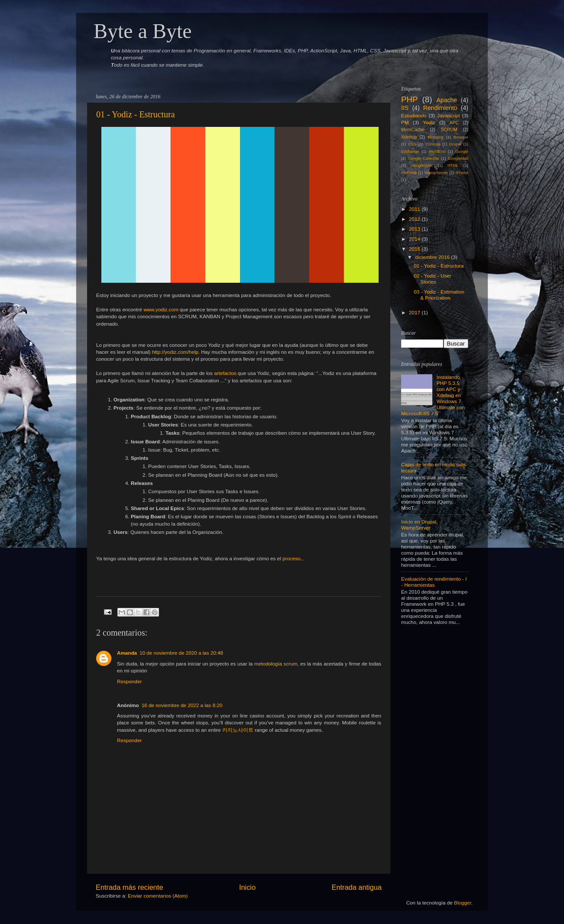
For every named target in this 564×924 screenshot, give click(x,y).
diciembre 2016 (432, 257)
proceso (292, 558)
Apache (447, 100)
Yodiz (429, 122)
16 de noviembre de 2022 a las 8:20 (182, 705)
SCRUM (449, 129)
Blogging (435, 137)
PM (405, 122)
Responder (129, 681)
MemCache (413, 129)
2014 (415, 239)
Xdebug (409, 137)
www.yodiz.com (161, 309)
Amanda (127, 653)
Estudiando (414, 115)
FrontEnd (437, 152)
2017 (415, 312)
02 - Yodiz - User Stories (432, 279)
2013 (415, 229)
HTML (453, 165)
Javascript (449, 115)
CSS (412, 144)
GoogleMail (458, 158)
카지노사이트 (238, 730)
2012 (415, 219)
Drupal (455, 144)
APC (454, 123)
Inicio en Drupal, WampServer (419, 525)
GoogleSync (422, 165)
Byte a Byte (143, 31)
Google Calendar (424, 158)
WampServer (436, 173)
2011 (415, 209)
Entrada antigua (357, 887)
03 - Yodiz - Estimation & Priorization (439, 295)
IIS (405, 108)
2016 (415, 249)
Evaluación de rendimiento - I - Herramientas (434, 582)
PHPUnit (409, 173)
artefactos (225, 373)
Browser (461, 137)
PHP (409, 99)
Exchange (410, 152)
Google (462, 152)
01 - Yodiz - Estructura (136, 114)
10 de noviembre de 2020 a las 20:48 (181, 653)
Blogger (463, 903)
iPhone (462, 173)
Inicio (247, 887)
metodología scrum (276, 664)
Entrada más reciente (130, 887)
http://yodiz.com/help (175, 352)
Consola (433, 144)
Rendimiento (440, 108)
